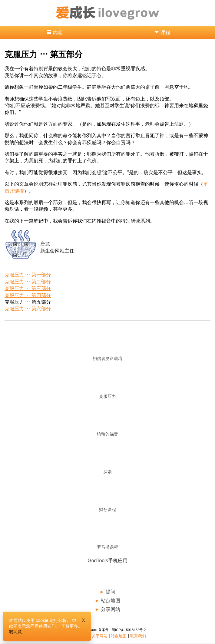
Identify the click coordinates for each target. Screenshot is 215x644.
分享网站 (111, 609)
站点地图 (111, 601)
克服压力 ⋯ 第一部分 (28, 275)
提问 (111, 592)
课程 (165, 33)
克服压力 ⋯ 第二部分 (28, 282)
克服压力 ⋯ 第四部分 (28, 295)
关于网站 (100, 636)
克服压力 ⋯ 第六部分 (28, 309)
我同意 (15, 632)
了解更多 (70, 626)
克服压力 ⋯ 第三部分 (28, 288)
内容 (58, 33)
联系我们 (138, 636)
